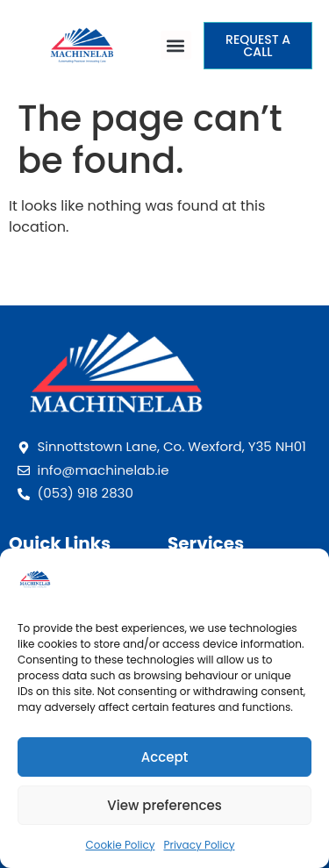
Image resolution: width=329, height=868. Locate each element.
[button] (176, 45)
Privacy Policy (199, 845)
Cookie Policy (120, 845)
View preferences (164, 805)
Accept (164, 757)
